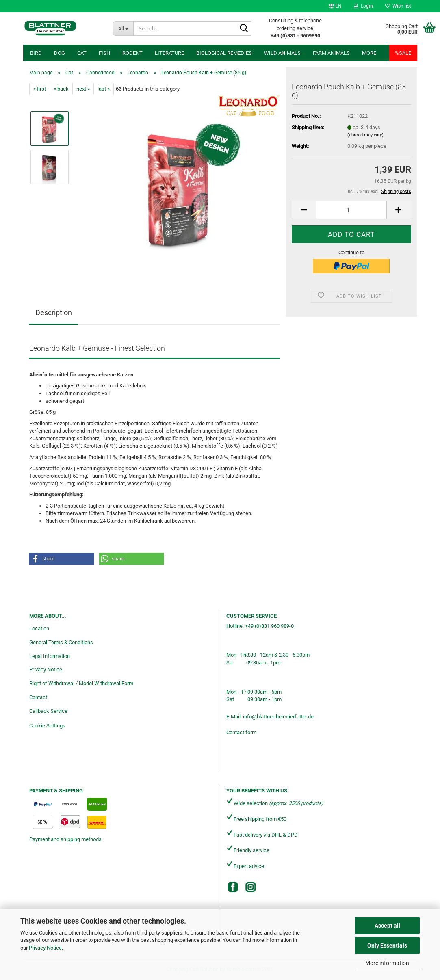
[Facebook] (233, 887)
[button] (335, 6)
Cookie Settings (47, 726)
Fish (104, 53)
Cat (82, 53)
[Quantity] (351, 210)
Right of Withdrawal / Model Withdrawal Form (81, 683)
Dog (60, 53)
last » (104, 89)
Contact (38, 697)
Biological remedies (224, 53)
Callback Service (48, 711)
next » (83, 89)
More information (387, 963)
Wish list (398, 6)
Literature (169, 53)
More (369, 53)
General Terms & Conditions (61, 642)
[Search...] (123, 28)
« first (40, 89)
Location (39, 628)
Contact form (241, 732)
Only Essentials (387, 945)
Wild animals (282, 53)
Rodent (132, 53)
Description (54, 313)
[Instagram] (251, 887)
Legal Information (50, 656)
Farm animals (331, 53)
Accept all (387, 926)
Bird (36, 53)
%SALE (403, 53)
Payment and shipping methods (65, 839)
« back (61, 89)
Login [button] (363, 6)
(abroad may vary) (365, 135)
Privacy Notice (45, 948)
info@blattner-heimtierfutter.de (278, 717)
